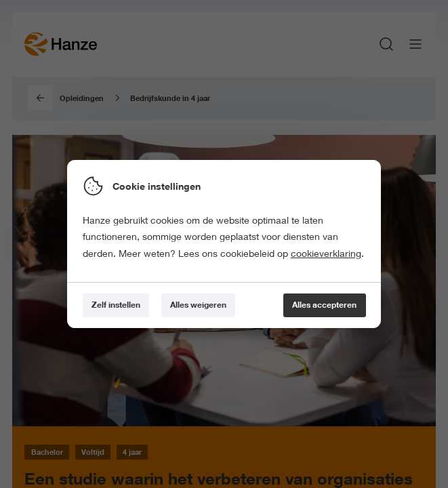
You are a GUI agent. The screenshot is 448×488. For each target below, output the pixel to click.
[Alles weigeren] (198, 305)
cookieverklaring (326, 253)
